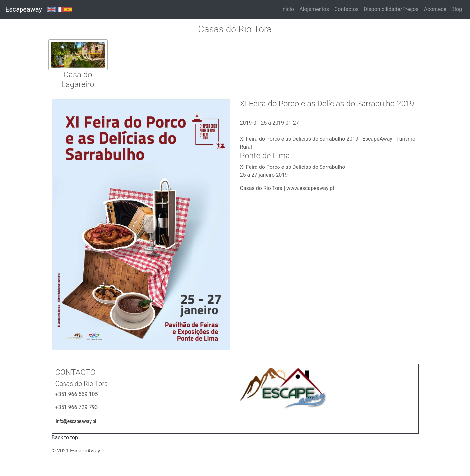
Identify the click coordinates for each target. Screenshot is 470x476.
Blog (457, 9)
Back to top (65, 437)
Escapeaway (24, 9)
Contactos (346, 9)
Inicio (288, 9)
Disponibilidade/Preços (391, 9)
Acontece (435, 9)
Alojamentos (314, 9)
